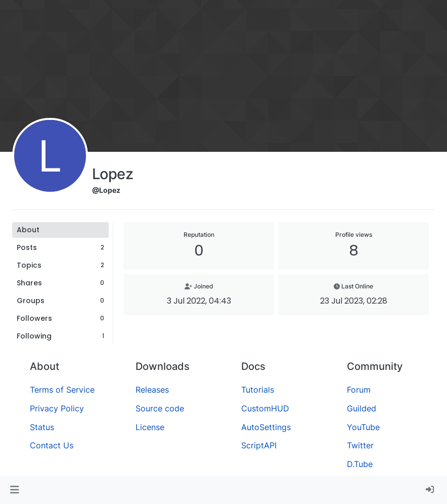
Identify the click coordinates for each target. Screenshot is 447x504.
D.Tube (360, 464)
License (150, 427)
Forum (359, 390)
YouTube (363, 427)
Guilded (362, 408)
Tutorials (258, 390)
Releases (152, 390)
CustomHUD (265, 408)
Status (42, 427)
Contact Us (52, 445)
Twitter (360, 445)
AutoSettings (266, 427)
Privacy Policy (57, 408)
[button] (14, 490)
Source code (160, 408)
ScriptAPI (259, 445)
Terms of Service (62, 390)
